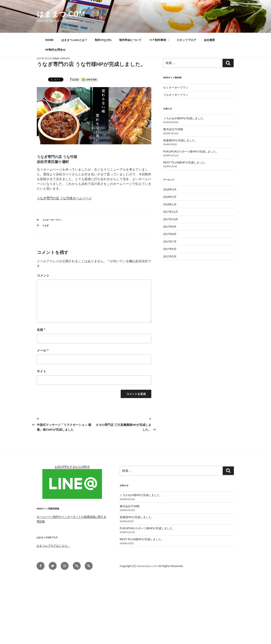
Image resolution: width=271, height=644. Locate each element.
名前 (41, 330)
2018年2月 (170, 197)
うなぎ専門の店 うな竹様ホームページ (64, 198)
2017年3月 (170, 256)
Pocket (75, 79)
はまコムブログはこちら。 (53, 546)
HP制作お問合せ (55, 50)
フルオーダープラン (52, 220)
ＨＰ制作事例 (160, 40)
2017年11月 (171, 212)
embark (65, 58)
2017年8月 (170, 234)
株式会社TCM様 (173, 129)
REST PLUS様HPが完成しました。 (185, 162)
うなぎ (45, 225)
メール (43, 350)
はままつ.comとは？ (74, 40)
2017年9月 (170, 227)
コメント (43, 275)
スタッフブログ (186, 40)
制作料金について (130, 40)
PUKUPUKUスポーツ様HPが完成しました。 (191, 152)
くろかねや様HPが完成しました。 (185, 118)
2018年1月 (170, 204)
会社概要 (209, 40)
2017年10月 (171, 219)
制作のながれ (103, 40)
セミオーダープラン (176, 87)
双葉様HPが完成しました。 (180, 140)
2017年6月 (170, 249)
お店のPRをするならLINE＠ (72, 467)
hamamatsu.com (148, 566)
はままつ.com (61, 14)
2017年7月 (170, 242)
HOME (49, 40)
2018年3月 (170, 189)
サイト (42, 371)
